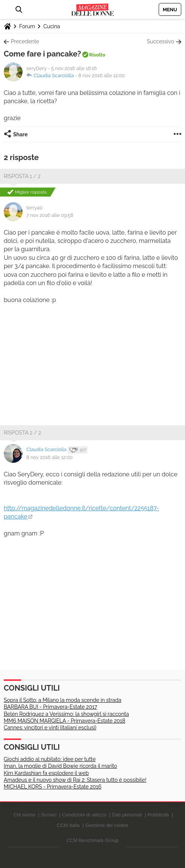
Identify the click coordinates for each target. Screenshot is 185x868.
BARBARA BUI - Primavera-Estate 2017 (50, 707)
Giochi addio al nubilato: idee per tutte (50, 759)
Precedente (25, 41)
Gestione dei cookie (107, 825)
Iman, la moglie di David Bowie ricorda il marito (60, 766)
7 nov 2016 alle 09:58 (50, 215)
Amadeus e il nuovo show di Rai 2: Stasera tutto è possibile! (75, 780)
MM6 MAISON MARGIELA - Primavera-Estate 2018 (64, 721)
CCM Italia (68, 825)
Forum (27, 26)
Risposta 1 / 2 (22, 176)
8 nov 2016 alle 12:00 (101, 76)
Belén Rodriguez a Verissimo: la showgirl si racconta (66, 714)
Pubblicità (158, 815)
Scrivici (49, 815)
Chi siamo (24, 815)
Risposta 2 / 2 (22, 433)
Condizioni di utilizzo (84, 815)
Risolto (97, 55)
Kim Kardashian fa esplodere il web (46, 773)
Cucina (52, 26)
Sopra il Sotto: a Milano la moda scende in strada (63, 700)
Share (20, 134)
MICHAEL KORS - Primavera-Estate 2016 (53, 787)
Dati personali (127, 815)
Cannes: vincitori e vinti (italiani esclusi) (50, 728)
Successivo (161, 41)
